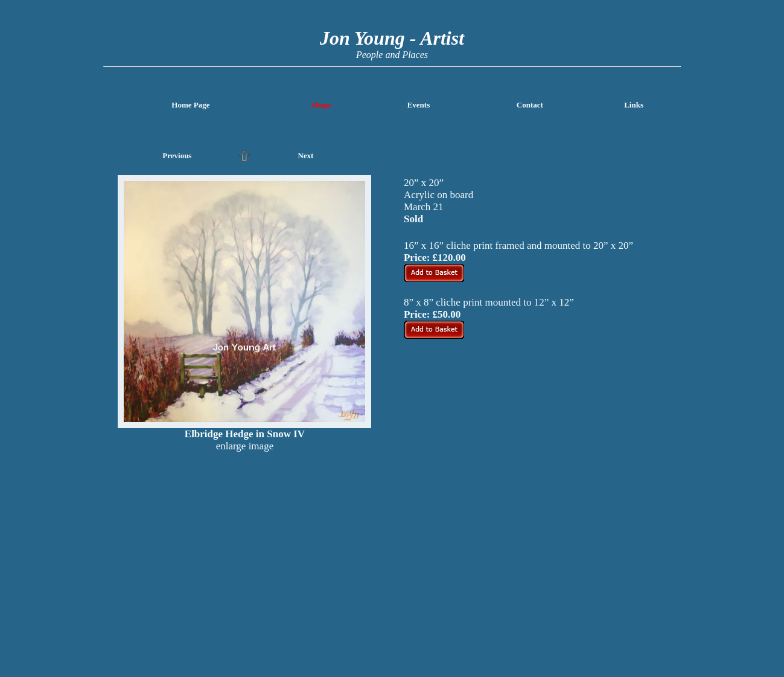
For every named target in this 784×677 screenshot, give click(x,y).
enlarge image (245, 446)
